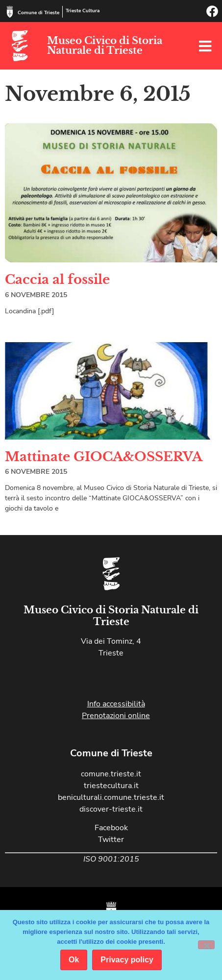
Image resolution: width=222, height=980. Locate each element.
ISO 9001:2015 (111, 859)
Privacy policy (127, 960)
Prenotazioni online (116, 716)
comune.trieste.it (111, 774)
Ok (74, 960)
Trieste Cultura (83, 11)
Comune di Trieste (38, 13)
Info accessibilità (116, 704)
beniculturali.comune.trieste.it (111, 797)
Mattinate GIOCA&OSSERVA (104, 457)
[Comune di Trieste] (10, 12)
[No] (206, 945)
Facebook (111, 828)
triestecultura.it (111, 786)
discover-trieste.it (111, 809)
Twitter (111, 840)
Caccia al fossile (57, 280)
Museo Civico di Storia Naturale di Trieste (105, 46)
